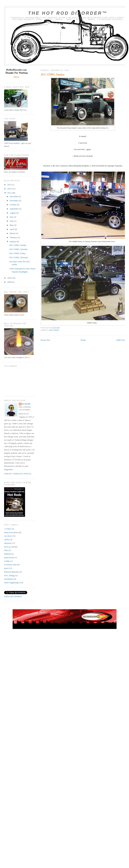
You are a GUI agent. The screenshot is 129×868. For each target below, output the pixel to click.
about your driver (11, 532)
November (14, 201)
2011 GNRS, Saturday (18, 249)
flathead (7, 554)
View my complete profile (18, 474)
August (13, 213)
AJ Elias (26, 404)
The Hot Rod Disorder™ (68, 13)
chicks (7, 540)
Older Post (121, 340)
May (12, 225)
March (13, 233)
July (12, 217)
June (12, 221)
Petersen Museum (11, 572)
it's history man (10, 565)
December (14, 196)
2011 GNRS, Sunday (18, 245)
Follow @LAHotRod (13, 596)
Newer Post (45, 340)
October (13, 205)
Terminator (9, 579)
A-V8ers (8, 529)
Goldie (7, 561)
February (14, 237)
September (14, 209)
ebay (6, 550)
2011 (10, 193)
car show (54, 330)
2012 (10, 189)
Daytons (7, 543)
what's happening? (12, 583)
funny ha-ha (9, 557)
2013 (10, 185)
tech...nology (9, 575)
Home (83, 340)
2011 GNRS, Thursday (19, 257)
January (13, 242)
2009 (10, 282)
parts (6, 568)
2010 (10, 278)
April (12, 229)
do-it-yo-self (9, 547)
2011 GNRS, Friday (17, 253)
